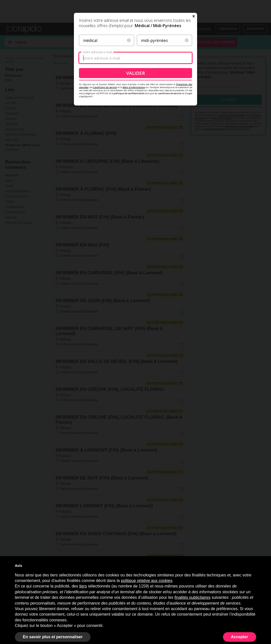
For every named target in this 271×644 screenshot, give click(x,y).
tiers (83, 586)
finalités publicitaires (192, 597)
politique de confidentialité (129, 138)
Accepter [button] (240, 637)
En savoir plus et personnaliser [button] (53, 637)
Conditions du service (105, 132)
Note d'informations (134, 132)
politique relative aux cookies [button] (147, 581)
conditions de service (170, 138)
